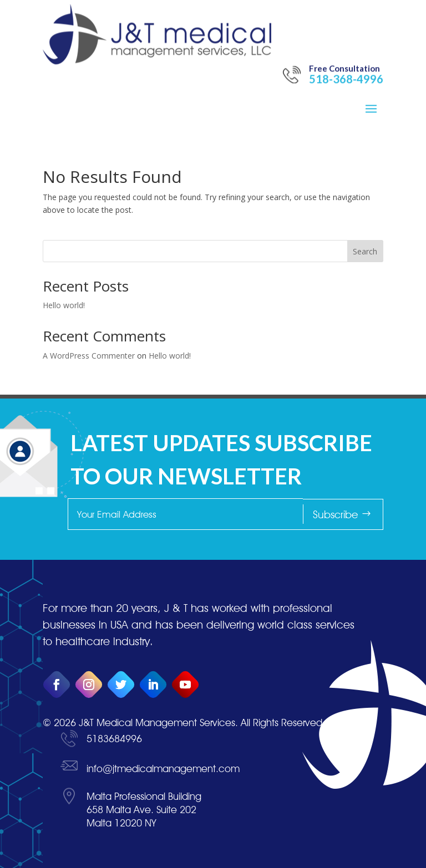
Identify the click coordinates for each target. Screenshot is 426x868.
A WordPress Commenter (89, 356)
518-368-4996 (346, 52)
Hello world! (64, 305)
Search (365, 251)
